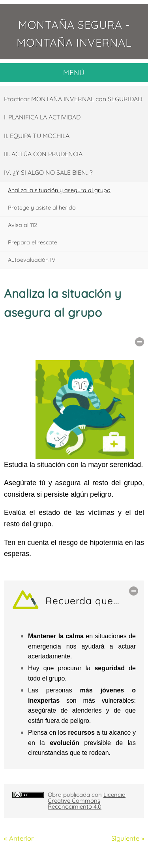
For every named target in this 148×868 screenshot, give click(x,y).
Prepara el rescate (33, 242)
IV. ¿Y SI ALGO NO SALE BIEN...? (48, 172)
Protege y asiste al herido (42, 208)
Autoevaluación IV (32, 260)
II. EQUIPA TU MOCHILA (37, 136)
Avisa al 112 (22, 225)
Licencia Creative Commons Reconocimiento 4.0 (87, 801)
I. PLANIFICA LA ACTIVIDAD (42, 117)
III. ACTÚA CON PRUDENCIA (43, 154)
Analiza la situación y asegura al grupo (59, 190)
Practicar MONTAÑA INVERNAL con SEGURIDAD (73, 99)
